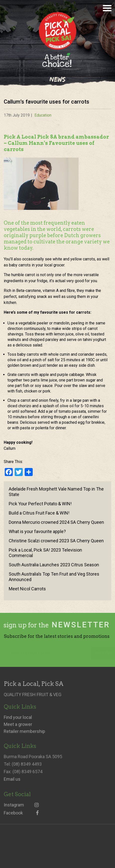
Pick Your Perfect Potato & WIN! (40, 504)
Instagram (21, 808)
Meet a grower (18, 727)
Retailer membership (24, 734)
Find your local (18, 720)
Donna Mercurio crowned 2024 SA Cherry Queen (56, 522)
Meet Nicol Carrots (27, 589)
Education (43, 115)
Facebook (21, 816)
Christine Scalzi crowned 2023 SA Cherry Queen (56, 541)
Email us (12, 782)
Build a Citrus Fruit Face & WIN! (39, 513)
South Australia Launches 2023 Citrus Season (54, 565)
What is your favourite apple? (37, 531)
